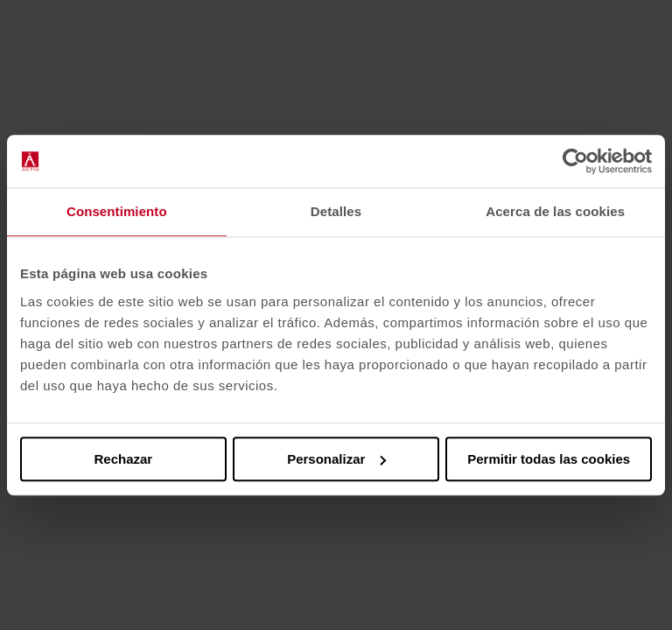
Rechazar (123, 459)
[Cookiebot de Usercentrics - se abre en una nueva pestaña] (575, 161)
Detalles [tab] (336, 211)
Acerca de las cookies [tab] (555, 211)
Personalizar (336, 459)
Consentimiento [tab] (117, 211)
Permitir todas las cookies (549, 459)
